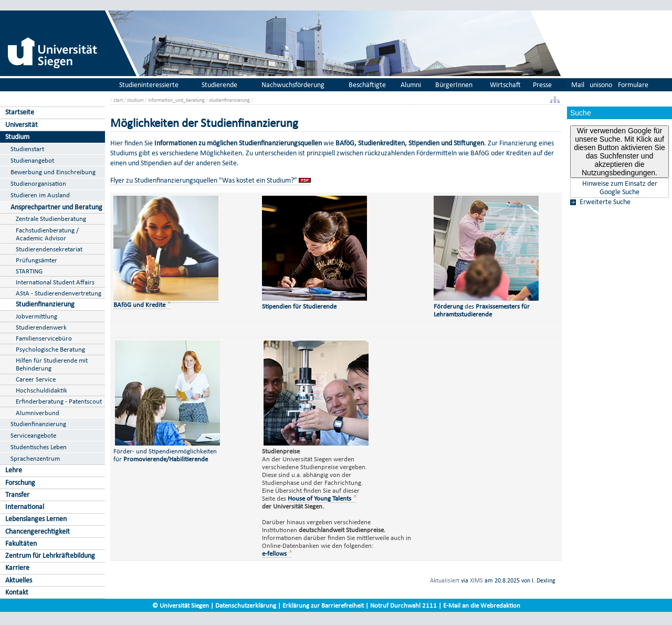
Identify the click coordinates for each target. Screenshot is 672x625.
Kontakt (17, 592)
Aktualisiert (445, 580)
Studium (17, 137)
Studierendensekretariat (49, 249)
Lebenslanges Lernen (36, 519)
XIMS (476, 580)
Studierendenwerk (41, 327)
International (25, 507)
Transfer (17, 495)
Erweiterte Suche (605, 202)
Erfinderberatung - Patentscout (59, 401)
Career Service (36, 379)
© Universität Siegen (181, 605)
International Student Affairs (55, 282)
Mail (578, 85)
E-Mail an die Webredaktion (482, 605)
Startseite (20, 112)
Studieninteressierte (149, 85)
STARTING (29, 271)
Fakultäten (21, 543)
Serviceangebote (33, 435)
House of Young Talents (319, 498)
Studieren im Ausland (40, 195)
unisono (601, 85)
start (118, 100)
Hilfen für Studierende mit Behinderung (52, 364)
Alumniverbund (38, 413)
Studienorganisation (38, 183)
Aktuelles (19, 580)
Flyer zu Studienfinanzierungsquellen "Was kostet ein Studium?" (204, 180)
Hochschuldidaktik (41, 390)
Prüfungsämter (36, 260)
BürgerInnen (454, 85)
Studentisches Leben (39, 447)
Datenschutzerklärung (246, 605)
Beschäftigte (367, 85)
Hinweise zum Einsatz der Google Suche (620, 188)
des (488, 306)
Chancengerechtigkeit (38, 531)
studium (135, 100)
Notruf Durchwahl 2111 (403, 605)
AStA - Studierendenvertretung (59, 293)
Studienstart (27, 149)
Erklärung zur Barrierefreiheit (323, 605)
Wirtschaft (505, 85)
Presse (542, 85)
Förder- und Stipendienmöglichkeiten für (167, 451)
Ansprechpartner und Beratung (56, 207)
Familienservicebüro (44, 338)
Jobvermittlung (36, 316)
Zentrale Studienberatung (51, 219)
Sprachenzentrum (35, 458)
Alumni (411, 85)
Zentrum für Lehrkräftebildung (50, 555)
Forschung (20, 483)
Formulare (633, 85)
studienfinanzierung (229, 100)
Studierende (219, 85)
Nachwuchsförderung (293, 85)
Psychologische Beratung (50, 349)
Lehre (14, 470)
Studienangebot (32, 160)
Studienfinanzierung (45, 304)
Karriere (17, 568)
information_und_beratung (176, 100)
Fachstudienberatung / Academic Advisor (47, 234)
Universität (22, 125)
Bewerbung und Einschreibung (53, 172)
